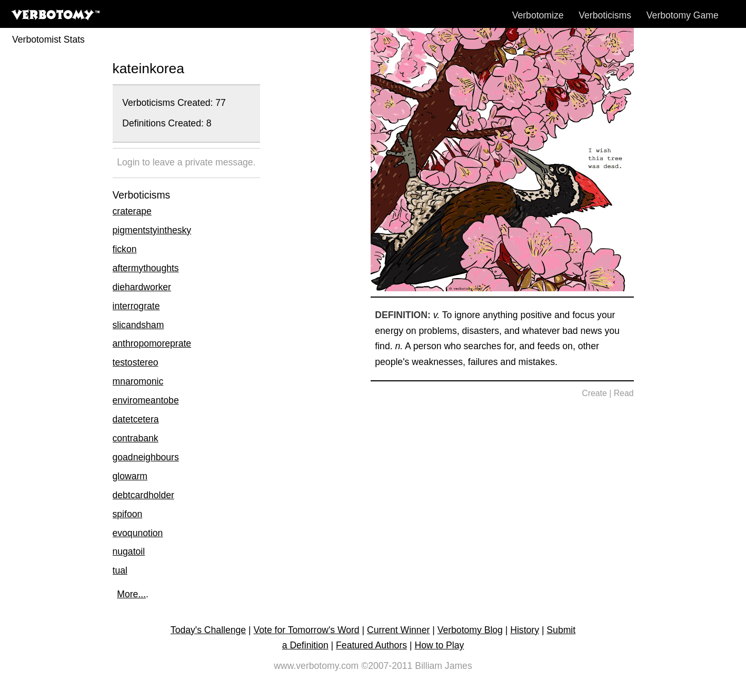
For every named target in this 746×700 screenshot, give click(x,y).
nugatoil (129, 551)
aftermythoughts (146, 268)
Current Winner (398, 630)
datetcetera (136, 419)
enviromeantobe (146, 400)
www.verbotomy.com (316, 666)
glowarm (130, 476)
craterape (132, 211)
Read (624, 393)
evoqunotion (138, 533)
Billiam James (444, 666)
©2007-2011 (387, 666)
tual (120, 570)
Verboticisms (605, 15)
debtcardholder (143, 495)
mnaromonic (138, 381)
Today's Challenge (208, 630)
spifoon (128, 514)
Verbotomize (538, 15)
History (525, 630)
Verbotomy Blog (470, 630)
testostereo (136, 362)
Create (594, 393)
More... (131, 594)
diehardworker (142, 287)
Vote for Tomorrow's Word (306, 630)
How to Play (439, 645)
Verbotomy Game (683, 15)
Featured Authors (371, 645)
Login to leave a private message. (186, 162)
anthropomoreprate (152, 343)
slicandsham (138, 325)
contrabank (136, 438)
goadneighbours (146, 457)
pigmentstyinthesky (152, 230)
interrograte (136, 306)
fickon (125, 249)
